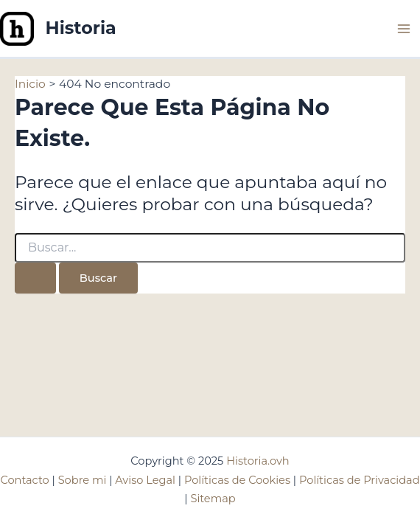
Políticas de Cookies (237, 480)
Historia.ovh (258, 461)
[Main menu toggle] (404, 28)
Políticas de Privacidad (360, 480)
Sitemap (213, 499)
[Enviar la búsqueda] (35, 278)
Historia (81, 28)
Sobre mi (83, 480)
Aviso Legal (145, 480)
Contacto (24, 480)
